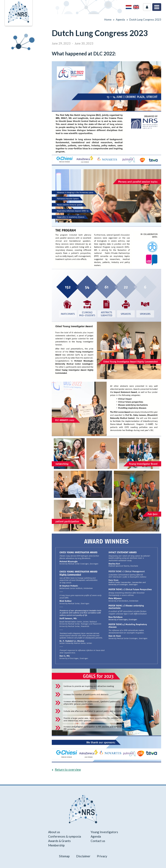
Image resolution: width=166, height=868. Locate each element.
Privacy (102, 856)
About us (54, 832)
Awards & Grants (59, 841)
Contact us (98, 841)
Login (147, 7)
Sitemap (64, 856)
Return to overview (68, 769)
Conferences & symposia (65, 836)
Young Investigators (104, 832)
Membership (56, 845)
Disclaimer (83, 856)
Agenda (96, 836)
